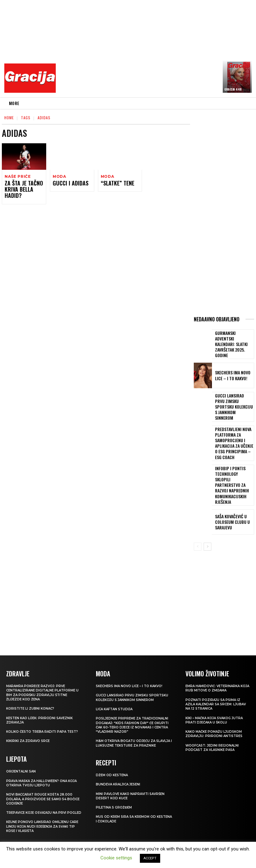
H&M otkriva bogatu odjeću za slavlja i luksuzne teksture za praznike (128, 720)
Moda (59, 176)
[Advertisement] (158, 48)
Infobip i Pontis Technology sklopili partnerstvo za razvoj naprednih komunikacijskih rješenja (233, 462)
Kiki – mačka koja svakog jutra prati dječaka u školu (217, 690)
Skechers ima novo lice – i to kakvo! (233, 371)
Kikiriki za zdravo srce (29, 716)
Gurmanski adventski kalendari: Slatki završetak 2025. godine (233, 342)
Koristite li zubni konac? (32, 679)
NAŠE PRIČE (17, 176)
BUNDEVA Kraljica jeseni (120, 763)
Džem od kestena (113, 753)
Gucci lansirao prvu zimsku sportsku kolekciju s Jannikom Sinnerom (231, 400)
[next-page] (207, 518)
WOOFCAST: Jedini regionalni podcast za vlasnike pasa (214, 718)
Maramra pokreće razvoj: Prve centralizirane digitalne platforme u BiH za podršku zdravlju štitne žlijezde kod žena (43, 663)
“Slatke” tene (115, 184)
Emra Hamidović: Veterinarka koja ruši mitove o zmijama (215, 658)
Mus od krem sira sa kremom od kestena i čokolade (128, 797)
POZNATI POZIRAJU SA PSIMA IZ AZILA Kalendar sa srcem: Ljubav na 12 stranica (215, 675)
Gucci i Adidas (67, 184)
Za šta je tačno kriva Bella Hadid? (24, 187)
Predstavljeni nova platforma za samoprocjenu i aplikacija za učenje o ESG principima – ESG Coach (232, 430)
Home (9, 118)
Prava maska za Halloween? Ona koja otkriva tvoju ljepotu (39, 757)
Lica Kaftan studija (116, 684)
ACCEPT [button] (150, 858)
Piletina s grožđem (115, 786)
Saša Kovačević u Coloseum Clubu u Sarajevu (229, 493)
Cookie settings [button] (116, 858)
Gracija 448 (233, 89)
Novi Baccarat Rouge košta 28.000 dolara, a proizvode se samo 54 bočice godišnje (42, 773)
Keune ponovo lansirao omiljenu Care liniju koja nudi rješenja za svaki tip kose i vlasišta (40, 805)
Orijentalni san (22, 746)
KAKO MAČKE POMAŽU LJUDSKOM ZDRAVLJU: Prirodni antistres (216, 704)
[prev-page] (198, 518)
